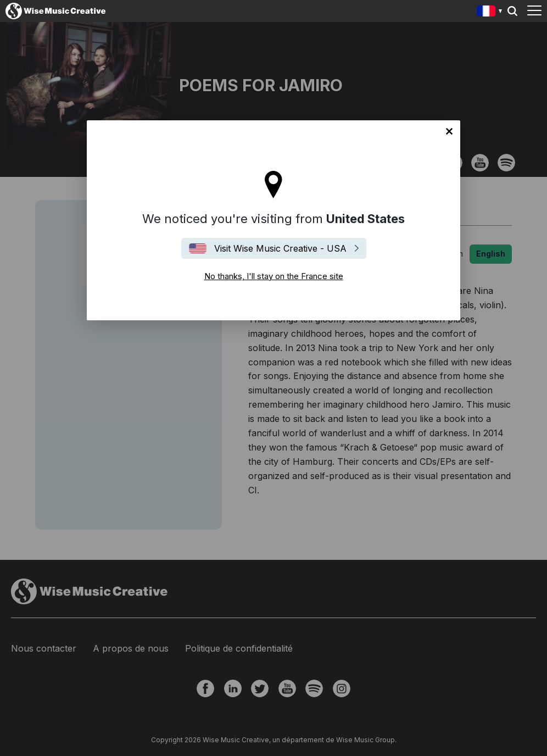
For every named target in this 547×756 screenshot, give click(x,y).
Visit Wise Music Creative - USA (280, 248)
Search (512, 11)
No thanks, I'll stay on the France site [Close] (449, 131)
